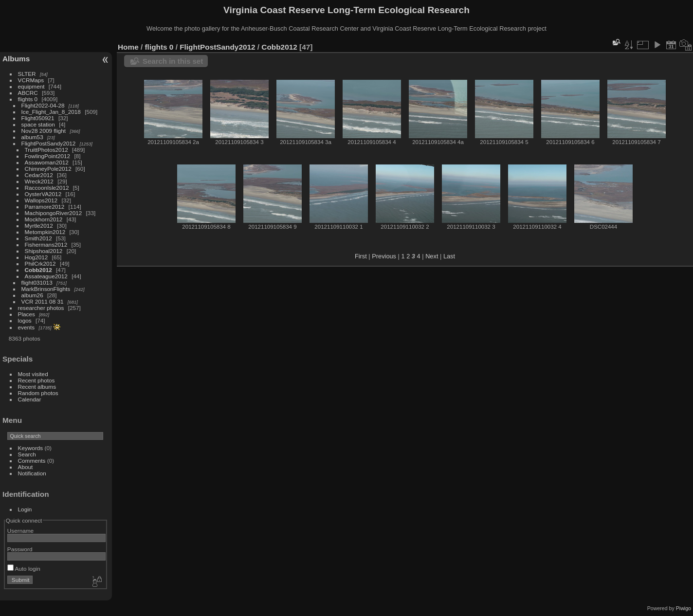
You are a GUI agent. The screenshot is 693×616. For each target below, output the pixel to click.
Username (20, 531)
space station (38, 124)
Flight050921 (38, 118)
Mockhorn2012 (44, 219)
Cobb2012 (38, 270)
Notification (32, 473)
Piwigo (684, 608)
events (27, 327)
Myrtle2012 (39, 226)
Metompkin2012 (45, 232)
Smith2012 (38, 238)
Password (20, 549)
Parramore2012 (45, 207)
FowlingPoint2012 (48, 156)
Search (27, 454)
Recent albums (37, 387)
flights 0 (28, 99)
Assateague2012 (46, 276)
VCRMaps (31, 80)
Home (128, 47)
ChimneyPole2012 (48, 169)
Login (25, 509)
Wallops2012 (41, 200)
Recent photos (36, 380)
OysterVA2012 (43, 194)
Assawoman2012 (47, 162)
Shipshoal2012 (44, 251)
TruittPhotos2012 (46, 150)
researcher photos (41, 308)
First (361, 256)
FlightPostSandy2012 (49, 143)
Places (27, 314)
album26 (32, 295)
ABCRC (28, 93)
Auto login (24, 569)
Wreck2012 (39, 181)
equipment (31, 86)
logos (25, 320)
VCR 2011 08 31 (43, 301)
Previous (384, 256)
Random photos (38, 393)
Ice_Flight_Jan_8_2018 (51, 112)
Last (449, 256)
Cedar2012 (39, 175)
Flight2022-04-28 (43, 105)
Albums (16, 59)
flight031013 (37, 282)
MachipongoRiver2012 (54, 213)
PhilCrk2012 (40, 263)
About (26, 467)
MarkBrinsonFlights (46, 289)
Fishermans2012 (46, 245)
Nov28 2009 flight (44, 131)
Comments (32, 461)
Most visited (33, 374)
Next (432, 256)
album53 (32, 137)
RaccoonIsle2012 (47, 188)
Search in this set (173, 61)
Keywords (31, 448)
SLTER (27, 74)
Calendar (30, 399)
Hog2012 (36, 257)
